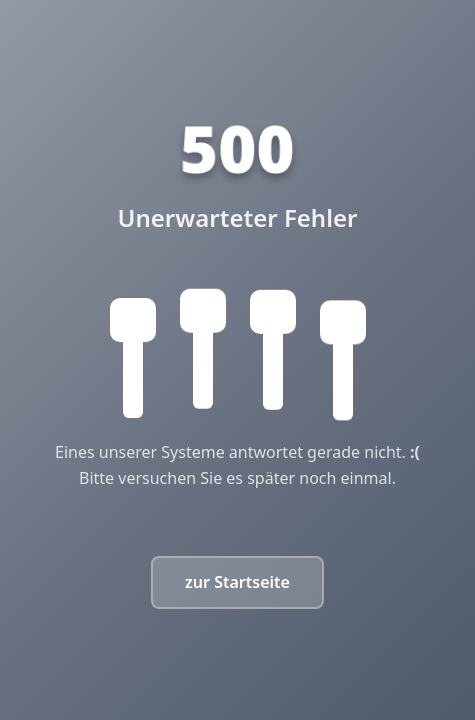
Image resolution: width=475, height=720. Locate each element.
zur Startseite (237, 582)
